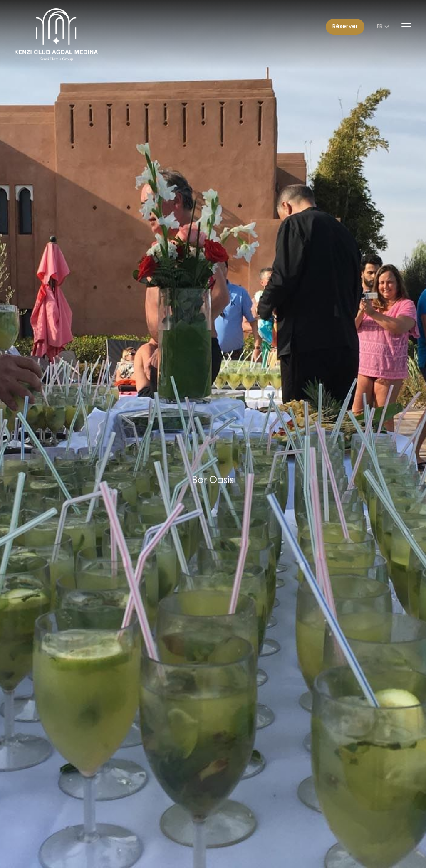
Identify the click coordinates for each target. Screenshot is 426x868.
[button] (405, 846)
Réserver (345, 26)
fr (380, 26)
